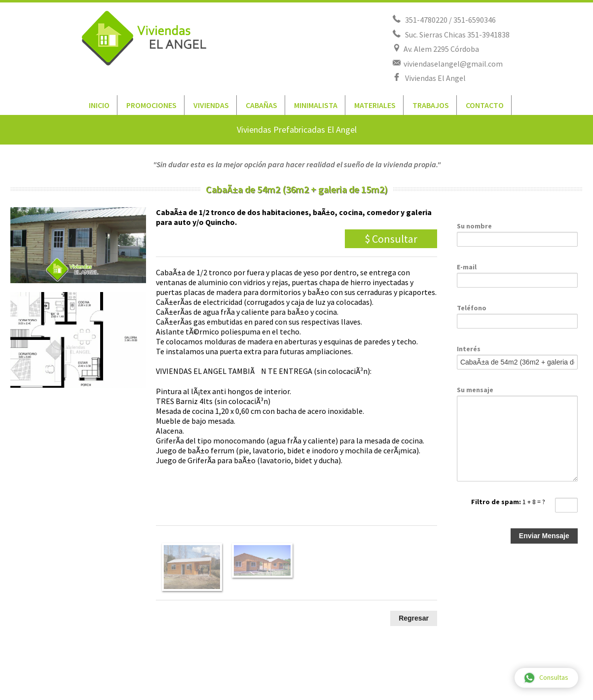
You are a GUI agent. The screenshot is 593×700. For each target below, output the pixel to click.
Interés (469, 349)
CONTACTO (485, 105)
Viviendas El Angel (434, 78)
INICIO (99, 105)
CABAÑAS (261, 105)
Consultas (546, 678)
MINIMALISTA (316, 105)
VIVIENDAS (211, 105)
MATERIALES (375, 105)
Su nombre (474, 226)
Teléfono (472, 308)
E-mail (467, 267)
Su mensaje (475, 390)
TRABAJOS (431, 105)
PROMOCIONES (151, 105)
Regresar (414, 618)
